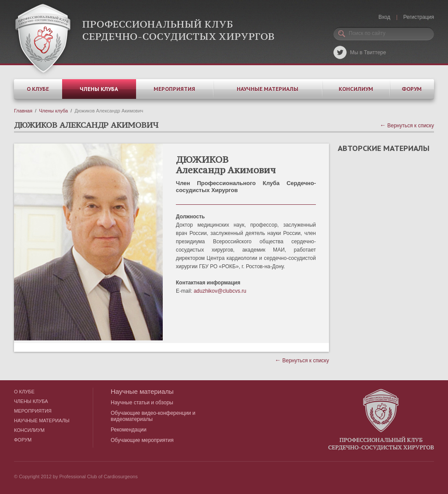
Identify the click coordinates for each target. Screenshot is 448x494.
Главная (23, 111)
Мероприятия (174, 89)
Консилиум (356, 89)
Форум (412, 89)
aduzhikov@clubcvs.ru (220, 291)
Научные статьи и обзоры (142, 403)
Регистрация (419, 17)
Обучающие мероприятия (142, 440)
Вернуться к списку (407, 126)
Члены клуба (99, 89)
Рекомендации (129, 430)
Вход (384, 17)
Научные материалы (268, 89)
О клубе (38, 89)
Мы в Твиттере (368, 53)
